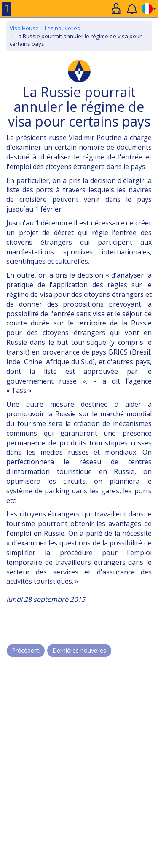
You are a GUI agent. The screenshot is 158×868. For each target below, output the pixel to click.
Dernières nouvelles (79, 650)
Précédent (26, 650)
